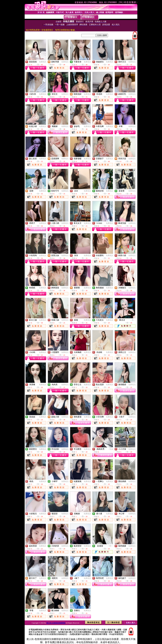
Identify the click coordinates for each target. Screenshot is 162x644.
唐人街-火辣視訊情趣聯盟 (56, 623)
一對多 (110, 449)
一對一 (133, 320)
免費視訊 (43, 62)
